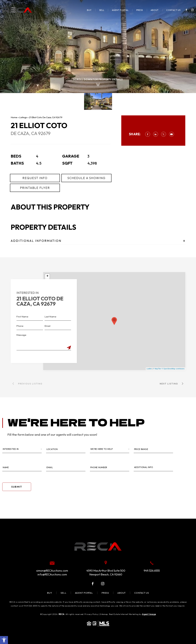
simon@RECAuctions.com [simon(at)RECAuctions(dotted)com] (52, 571)
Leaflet (149, 369)
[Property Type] (110, 449)
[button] (4, 640)
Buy (89, 10)
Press (140, 10)
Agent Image (149, 614)
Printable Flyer (35, 202)
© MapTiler (157, 369)
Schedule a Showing (86, 192)
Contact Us (173, 10)
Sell (102, 10)
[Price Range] (153, 449)
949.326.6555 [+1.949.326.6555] (152, 571)
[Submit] (55, 348)
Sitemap (104, 614)
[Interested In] (22, 449)
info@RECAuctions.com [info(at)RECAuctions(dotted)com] (52, 574)
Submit (17, 487)
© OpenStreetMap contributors (173, 369)
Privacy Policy (91, 614)
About (155, 10)
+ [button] (47, 276)
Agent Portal (120, 10)
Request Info (35, 192)
